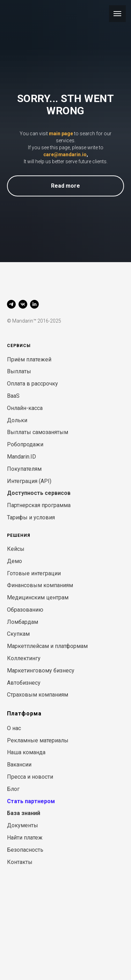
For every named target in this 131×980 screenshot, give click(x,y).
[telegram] (11, 304)
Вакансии (19, 765)
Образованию (25, 610)
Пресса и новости (30, 777)
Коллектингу (24, 658)
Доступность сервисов (39, 493)
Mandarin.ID (21, 457)
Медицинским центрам (38, 597)
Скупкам (18, 634)
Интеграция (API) (29, 481)
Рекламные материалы (38, 740)
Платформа (24, 714)
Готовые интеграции (34, 573)
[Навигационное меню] (117, 14)
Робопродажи (25, 444)
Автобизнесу (24, 683)
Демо (14, 561)
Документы (23, 825)
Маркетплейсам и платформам (47, 646)
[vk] (23, 304)
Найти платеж (25, 838)
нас (17, 728)
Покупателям (24, 469)
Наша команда (26, 752)
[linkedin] (34, 304)
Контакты (20, 862)
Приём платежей (29, 359)
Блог (13, 789)
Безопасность (25, 850)
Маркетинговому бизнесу (41, 671)
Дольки (17, 420)
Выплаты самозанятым (38, 432)
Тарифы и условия (31, 517)
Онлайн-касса (25, 408)
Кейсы (16, 549)
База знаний (24, 813)
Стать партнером (31, 801)
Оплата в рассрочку (32, 384)
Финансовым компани (37, 585)
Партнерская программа (39, 505)
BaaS (13, 396)
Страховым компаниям (38, 695)
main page (61, 134)
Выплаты (19, 371)
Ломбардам (23, 622)
